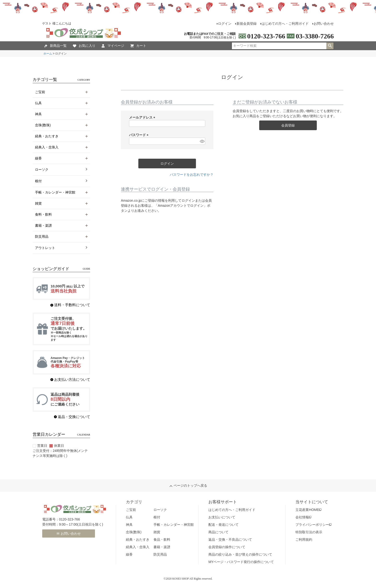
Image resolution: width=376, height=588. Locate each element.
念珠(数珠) (134, 532)
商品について (218, 532)
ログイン (225, 24)
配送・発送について (223, 525)
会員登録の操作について (227, 547)
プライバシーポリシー (312, 525)
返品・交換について (74, 417)
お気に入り (84, 46)
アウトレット (45, 248)
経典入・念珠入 (138, 547)
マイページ (113, 46)
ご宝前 (131, 510)
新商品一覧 (55, 46)
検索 (330, 46)
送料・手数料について (72, 305)
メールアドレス (143, 117)
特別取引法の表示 (309, 532)
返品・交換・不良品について (230, 540)
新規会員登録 (247, 24)
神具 (129, 525)
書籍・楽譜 (162, 547)
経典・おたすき (138, 540)
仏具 (129, 517)
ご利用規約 (304, 540)
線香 (129, 554)
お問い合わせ (324, 24)
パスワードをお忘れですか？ (192, 175)
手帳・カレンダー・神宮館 (174, 525)
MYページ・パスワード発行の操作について (241, 562)
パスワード (140, 135)
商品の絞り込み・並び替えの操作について (240, 554)
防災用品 (160, 554)
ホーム (48, 54)
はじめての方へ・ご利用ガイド (285, 24)
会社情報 (302, 517)
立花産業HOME (307, 510)
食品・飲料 (162, 540)
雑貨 (157, 532)
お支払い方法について (72, 379)
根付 (38, 181)
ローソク (42, 170)
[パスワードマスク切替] (202, 141)
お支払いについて (222, 517)
